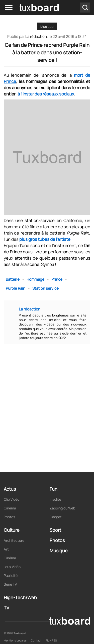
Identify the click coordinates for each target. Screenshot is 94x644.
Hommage (35, 279)
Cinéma (10, 508)
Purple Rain (16, 288)
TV (7, 608)
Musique (47, 27)
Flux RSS (51, 640)
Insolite (55, 499)
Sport (55, 530)
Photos (9, 517)
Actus (10, 489)
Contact (36, 640)
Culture (12, 530)
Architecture (14, 540)
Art (6, 549)
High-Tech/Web (20, 597)
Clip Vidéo (12, 499)
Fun (54, 489)
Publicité (11, 575)
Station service (45, 288)
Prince (57, 279)
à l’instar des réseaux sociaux (46, 94)
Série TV (10, 584)
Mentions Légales (15, 640)
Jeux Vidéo (12, 567)
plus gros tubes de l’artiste (45, 239)
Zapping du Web (62, 508)
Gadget (56, 517)
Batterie (13, 279)
